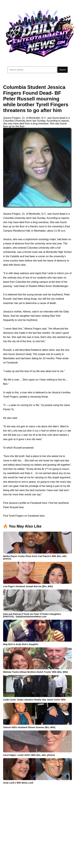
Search (62, 70)
